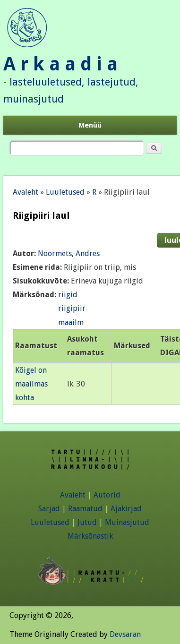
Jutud (87, 522)
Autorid (107, 495)
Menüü (90, 125)
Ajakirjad (126, 509)
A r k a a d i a (60, 64)
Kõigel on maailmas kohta (31, 384)
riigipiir (72, 308)
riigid (68, 295)
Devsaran (125, 634)
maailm (71, 322)
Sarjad (49, 509)
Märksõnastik (90, 536)
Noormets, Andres (69, 253)
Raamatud (85, 509)
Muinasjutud (127, 522)
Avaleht (26, 192)
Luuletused (65, 192)
